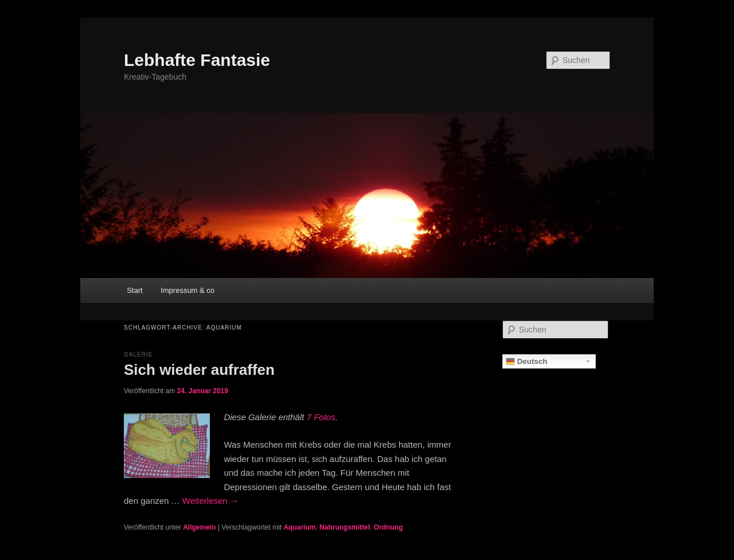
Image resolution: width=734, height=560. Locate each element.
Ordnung (389, 527)
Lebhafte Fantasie (197, 60)
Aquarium (299, 527)
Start (134, 290)
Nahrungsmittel (345, 527)
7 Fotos (321, 417)
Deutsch (526, 362)
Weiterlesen (210, 501)
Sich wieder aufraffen (199, 370)
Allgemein (199, 527)
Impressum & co (188, 290)
